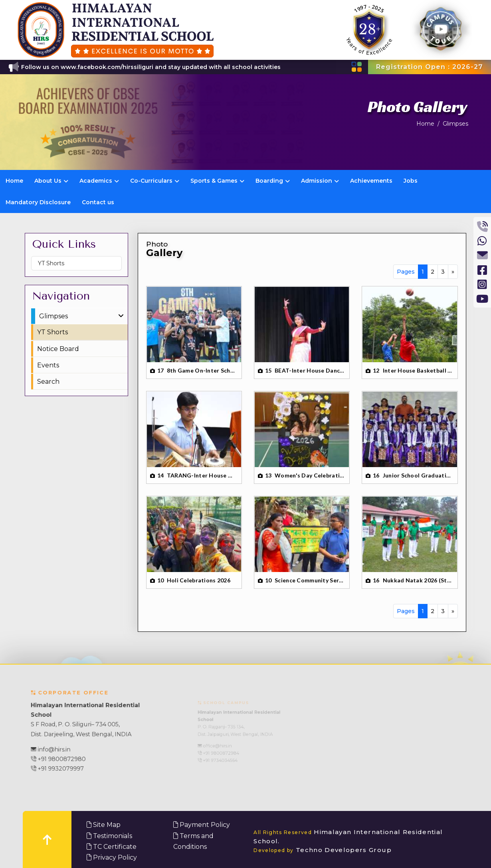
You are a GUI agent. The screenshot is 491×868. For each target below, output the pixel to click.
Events (48, 365)
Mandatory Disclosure (38, 202)
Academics (99, 181)
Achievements (371, 181)
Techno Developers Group (323, 850)
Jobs (411, 181)
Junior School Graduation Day (418, 475)
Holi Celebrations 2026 (199, 580)
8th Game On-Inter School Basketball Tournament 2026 (202, 370)
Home (425, 124)
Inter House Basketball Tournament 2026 (418, 370)
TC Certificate (112, 847)
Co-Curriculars (155, 181)
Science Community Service (310, 580)
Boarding (273, 181)
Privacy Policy (112, 857)
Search (48, 382)
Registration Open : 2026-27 (430, 67)
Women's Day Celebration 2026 (310, 475)
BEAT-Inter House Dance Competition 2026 (310, 370)
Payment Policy (202, 825)
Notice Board (58, 349)
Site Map (104, 825)
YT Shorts (51, 263)
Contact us (98, 202)
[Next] (453, 272)
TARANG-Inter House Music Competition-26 (202, 475)
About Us (51, 181)
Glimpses (455, 124)
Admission (320, 181)
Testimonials (109, 836)
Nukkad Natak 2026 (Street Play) (418, 580)
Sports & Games (217, 181)
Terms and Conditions (193, 841)
